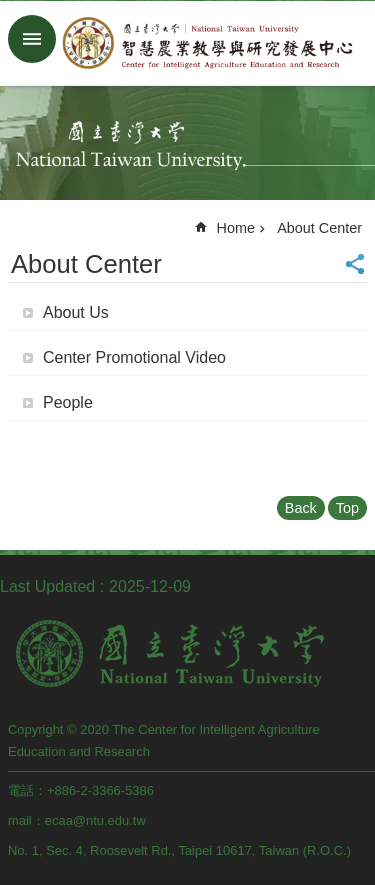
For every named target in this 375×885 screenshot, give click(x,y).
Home (236, 228)
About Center (319, 228)
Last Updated (47, 586)
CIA (207, 43)
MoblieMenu (32, 39)
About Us (76, 312)
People (68, 402)
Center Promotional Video (134, 357)
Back (301, 508)
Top (347, 508)
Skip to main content (10, 10)
